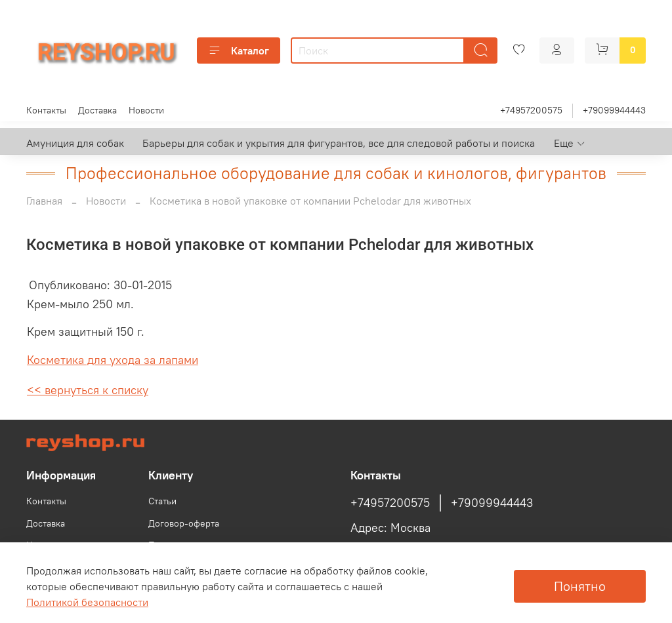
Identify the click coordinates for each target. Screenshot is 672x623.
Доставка (97, 110)
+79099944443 (614, 110)
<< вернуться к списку (88, 390)
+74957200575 (531, 110)
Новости (146, 110)
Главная (44, 201)
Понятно (580, 586)
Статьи (162, 501)
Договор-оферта (184, 523)
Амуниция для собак (75, 143)
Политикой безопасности (87, 602)
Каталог (239, 50)
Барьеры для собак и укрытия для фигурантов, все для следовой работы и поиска (339, 143)
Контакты (46, 110)
